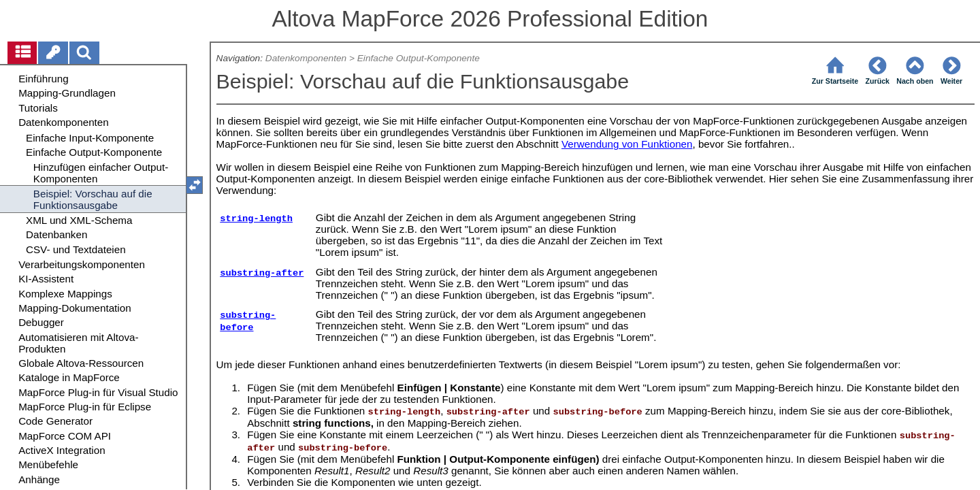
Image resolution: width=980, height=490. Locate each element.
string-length (256, 219)
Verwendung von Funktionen (627, 144)
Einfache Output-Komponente (419, 58)
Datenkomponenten (306, 58)
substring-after (262, 273)
